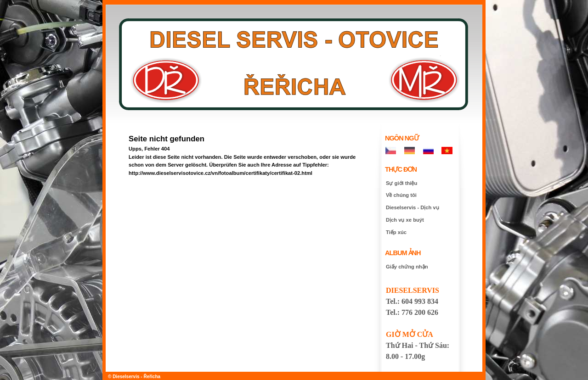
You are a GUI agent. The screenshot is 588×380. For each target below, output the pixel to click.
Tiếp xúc (396, 232)
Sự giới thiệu (401, 183)
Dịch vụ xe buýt (405, 220)
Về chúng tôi (401, 195)
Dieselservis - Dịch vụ (413, 207)
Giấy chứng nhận (407, 267)
